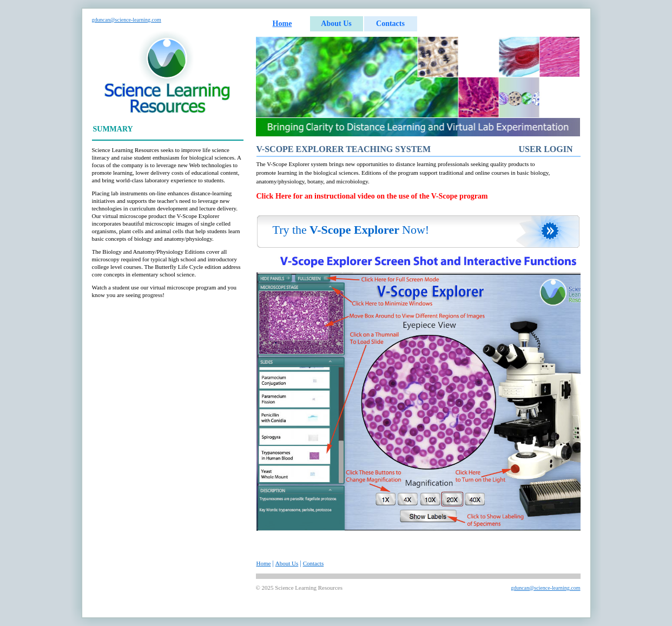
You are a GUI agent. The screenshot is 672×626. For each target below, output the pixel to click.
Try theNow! (351, 230)
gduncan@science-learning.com (127, 20)
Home (282, 24)
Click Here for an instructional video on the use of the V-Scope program (372, 196)
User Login (545, 149)
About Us (336, 24)
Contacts (390, 24)
